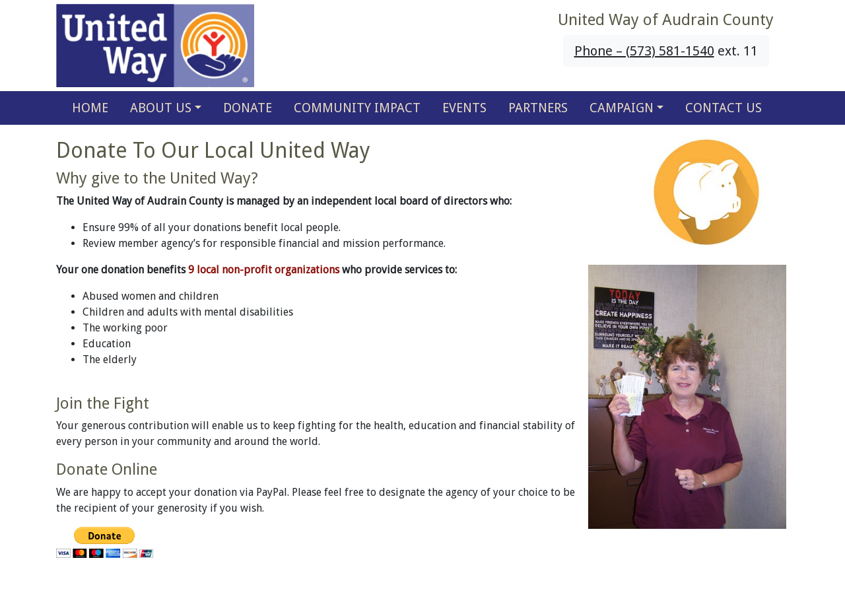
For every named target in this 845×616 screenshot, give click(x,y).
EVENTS (464, 108)
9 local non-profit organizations (264, 270)
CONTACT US (724, 108)
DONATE (248, 108)
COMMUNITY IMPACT (357, 108)
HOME (90, 108)
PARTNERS (538, 108)
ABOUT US (161, 108)
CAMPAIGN (622, 108)
